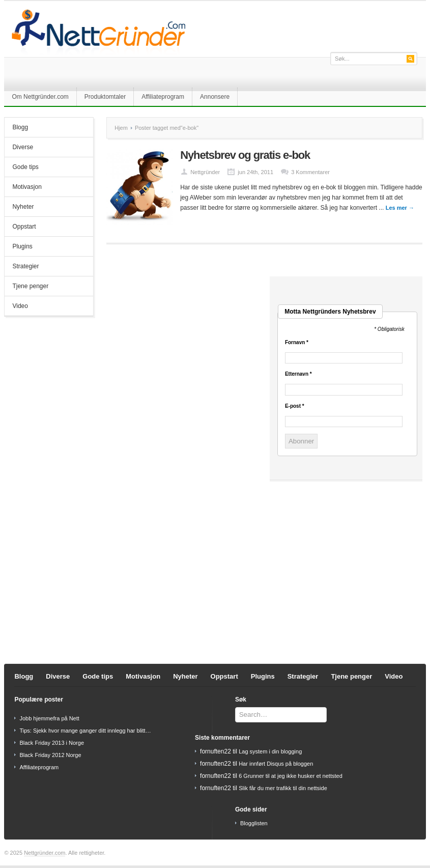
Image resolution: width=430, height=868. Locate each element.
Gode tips (25, 167)
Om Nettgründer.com (40, 97)
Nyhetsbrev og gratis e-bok (245, 155)
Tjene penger (30, 286)
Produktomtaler (105, 97)
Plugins (22, 246)
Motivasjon (27, 187)
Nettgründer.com (45, 853)
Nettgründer (205, 172)
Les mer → (400, 208)
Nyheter (23, 207)
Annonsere (215, 97)
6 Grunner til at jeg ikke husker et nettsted (291, 776)
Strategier (25, 266)
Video (20, 306)
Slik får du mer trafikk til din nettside (283, 788)
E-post (295, 406)
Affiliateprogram (163, 97)
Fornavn (297, 343)
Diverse (23, 147)
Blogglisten (254, 823)
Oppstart (24, 227)
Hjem (121, 128)
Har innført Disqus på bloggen (276, 764)
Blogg (20, 127)
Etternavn (298, 374)
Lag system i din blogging (270, 751)
